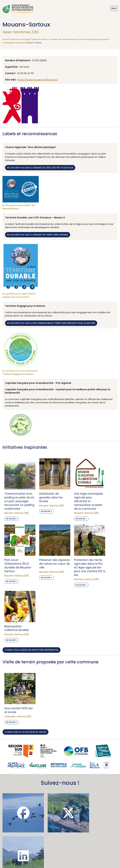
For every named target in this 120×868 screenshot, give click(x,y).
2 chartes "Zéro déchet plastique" (63, 39)
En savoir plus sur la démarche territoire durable (38, 235)
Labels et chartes (39, 39)
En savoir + (12, 520)
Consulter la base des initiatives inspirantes (31, 594)
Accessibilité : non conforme (60, 845)
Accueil (6, 39)
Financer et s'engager (20, 39)
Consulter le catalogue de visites (25, 673)
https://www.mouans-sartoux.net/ (38, 80)
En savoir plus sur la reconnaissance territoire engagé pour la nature (51, 323)
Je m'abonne (60, 815)
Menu (114, 8)
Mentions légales (60, 851)
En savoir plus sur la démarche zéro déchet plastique (40, 168)
